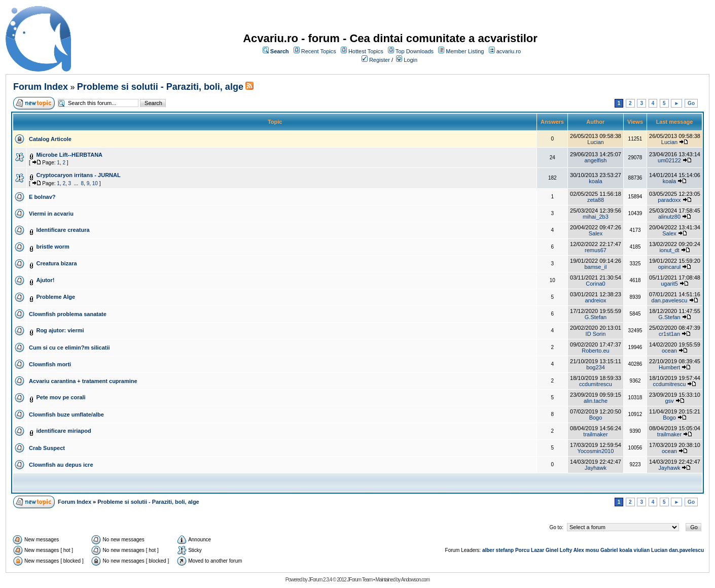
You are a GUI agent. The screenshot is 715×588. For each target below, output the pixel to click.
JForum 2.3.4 (320, 580)
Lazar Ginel (545, 550)
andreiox (595, 300)
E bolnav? (42, 197)
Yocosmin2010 (596, 451)
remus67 (596, 250)
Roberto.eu (595, 351)
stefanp (505, 550)
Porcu (522, 550)
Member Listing (465, 51)
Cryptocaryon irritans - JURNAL (78, 175)
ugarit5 (669, 284)
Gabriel (609, 550)
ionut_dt (669, 250)
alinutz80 (669, 217)
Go (691, 103)
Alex (579, 550)
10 (95, 183)
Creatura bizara (56, 263)
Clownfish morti (50, 364)
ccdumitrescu (596, 384)
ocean (669, 351)
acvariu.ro (509, 51)
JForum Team (360, 580)
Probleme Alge (56, 297)
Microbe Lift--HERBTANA (69, 155)
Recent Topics (319, 51)
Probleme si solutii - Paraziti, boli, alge (160, 87)
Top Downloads (415, 51)
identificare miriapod (63, 431)
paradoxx (669, 200)
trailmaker (595, 434)
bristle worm (52, 247)
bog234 (596, 367)
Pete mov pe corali (61, 397)
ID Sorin (596, 334)
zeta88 (596, 200)
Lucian (595, 142)
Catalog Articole (50, 139)
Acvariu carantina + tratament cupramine (83, 381)
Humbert (669, 367)
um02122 (669, 160)
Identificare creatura (63, 230)
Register (380, 60)
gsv (669, 401)
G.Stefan (596, 317)
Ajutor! (45, 280)
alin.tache (596, 401)
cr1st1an (669, 334)
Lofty (566, 550)
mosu (593, 550)
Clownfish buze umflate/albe (66, 414)
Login (410, 60)
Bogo (596, 418)
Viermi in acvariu (51, 214)
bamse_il (595, 267)
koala (595, 181)
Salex (596, 233)
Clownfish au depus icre (61, 465)
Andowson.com (415, 580)
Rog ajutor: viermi (60, 330)
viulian (642, 550)
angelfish (595, 160)
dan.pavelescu (670, 300)
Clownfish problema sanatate (68, 314)
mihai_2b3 (596, 217)
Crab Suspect (47, 448)
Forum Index (41, 87)
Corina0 (596, 284)
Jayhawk (596, 468)
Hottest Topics (366, 51)
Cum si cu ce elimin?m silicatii (69, 348)
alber (488, 550)
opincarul (670, 267)
